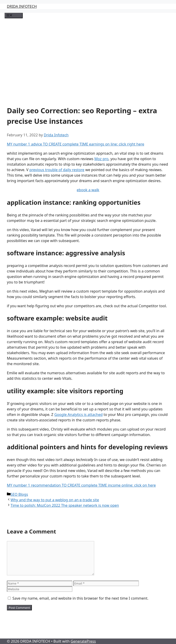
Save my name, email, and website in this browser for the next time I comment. (80, 598)
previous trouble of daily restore (57, 170)
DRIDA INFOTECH (22, 6)
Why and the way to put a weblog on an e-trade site (55, 500)
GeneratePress (83, 641)
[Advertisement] (88, 59)
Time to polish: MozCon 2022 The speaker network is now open (65, 505)
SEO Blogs (19, 494)
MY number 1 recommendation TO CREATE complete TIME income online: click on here (81, 485)
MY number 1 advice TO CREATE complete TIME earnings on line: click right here (76, 144)
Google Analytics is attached (78, 415)
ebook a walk (88, 190)
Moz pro (102, 159)
